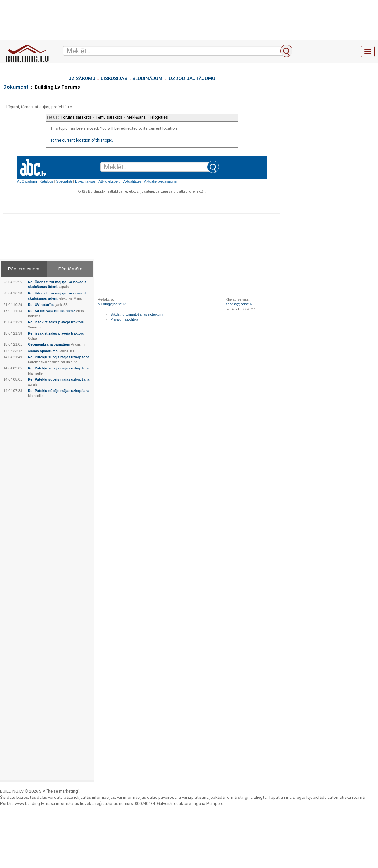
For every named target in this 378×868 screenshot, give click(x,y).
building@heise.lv (111, 304)
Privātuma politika (124, 319)
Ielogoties (159, 117)
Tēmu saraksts (109, 117)
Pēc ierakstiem (24, 269)
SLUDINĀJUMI (148, 79)
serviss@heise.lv (239, 304)
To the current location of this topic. (82, 140)
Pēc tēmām (70, 269)
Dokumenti (16, 87)
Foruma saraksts (76, 117)
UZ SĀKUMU (82, 79)
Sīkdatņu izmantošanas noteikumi (137, 314)
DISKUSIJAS (114, 79)
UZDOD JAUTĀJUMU (192, 79)
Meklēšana (136, 117)
